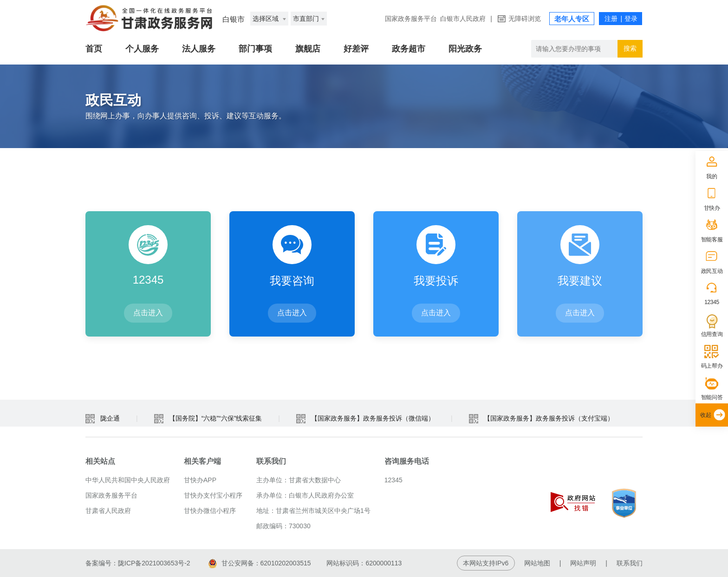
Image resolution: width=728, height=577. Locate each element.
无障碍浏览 (525, 19)
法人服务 (199, 49)
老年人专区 (572, 19)
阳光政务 (465, 49)
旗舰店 (308, 49)
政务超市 (409, 49)
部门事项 (255, 49)
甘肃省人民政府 (108, 511)
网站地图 (537, 563)
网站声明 (583, 563)
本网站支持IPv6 (486, 563)
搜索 (630, 48)
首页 (94, 49)
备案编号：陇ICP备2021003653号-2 (138, 563)
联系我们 (630, 563)
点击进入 (148, 313)
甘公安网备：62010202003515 (260, 563)
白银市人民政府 (463, 19)
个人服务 (142, 49)
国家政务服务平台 (411, 19)
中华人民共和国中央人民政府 (128, 480)
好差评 (356, 49)
